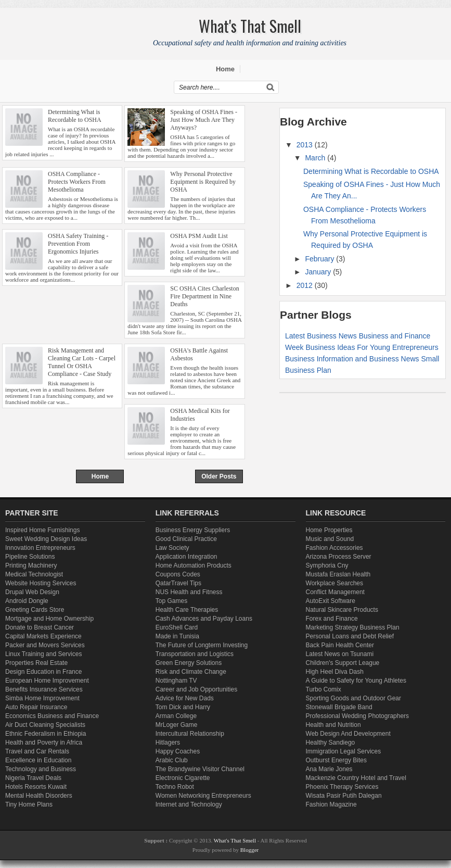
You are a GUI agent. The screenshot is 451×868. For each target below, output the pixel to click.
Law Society (172, 548)
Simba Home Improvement (42, 698)
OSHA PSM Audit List (199, 236)
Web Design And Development (348, 734)
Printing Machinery (31, 565)
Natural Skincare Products (342, 610)
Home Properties (329, 530)
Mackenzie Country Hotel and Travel (356, 778)
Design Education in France (43, 672)
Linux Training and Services (43, 654)
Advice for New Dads (185, 698)
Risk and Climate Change (191, 672)
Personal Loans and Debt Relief (350, 636)
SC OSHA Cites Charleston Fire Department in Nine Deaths (204, 296)
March (316, 158)
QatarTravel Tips (178, 583)
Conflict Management (335, 592)
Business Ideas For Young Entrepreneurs (372, 347)
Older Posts (219, 476)
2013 (306, 145)
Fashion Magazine (331, 804)
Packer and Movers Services (45, 645)
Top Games (171, 601)
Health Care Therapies (187, 610)
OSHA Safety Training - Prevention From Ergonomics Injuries (78, 244)
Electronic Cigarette (183, 778)
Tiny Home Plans (29, 804)
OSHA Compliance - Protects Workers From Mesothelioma (77, 182)
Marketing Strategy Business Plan (353, 627)
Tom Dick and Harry (183, 707)
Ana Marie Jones (329, 769)
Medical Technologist (34, 574)
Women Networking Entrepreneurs (203, 796)
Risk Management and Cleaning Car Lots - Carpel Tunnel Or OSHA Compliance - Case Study (82, 362)
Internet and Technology (189, 804)
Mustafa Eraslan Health (338, 574)
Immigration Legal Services (344, 751)
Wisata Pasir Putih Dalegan (344, 796)
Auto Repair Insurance (36, 707)
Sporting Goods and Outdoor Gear (353, 698)
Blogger (249, 850)
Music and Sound (330, 539)
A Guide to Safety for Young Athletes (356, 681)
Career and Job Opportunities (196, 689)
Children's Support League (343, 663)
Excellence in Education (38, 760)
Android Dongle (27, 601)
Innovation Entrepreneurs (40, 548)
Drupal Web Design (32, 592)
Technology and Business (41, 769)
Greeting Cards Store (35, 610)
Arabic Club (172, 760)
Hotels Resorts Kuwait (36, 787)
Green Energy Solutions (189, 663)
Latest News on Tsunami (340, 654)
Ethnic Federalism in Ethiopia (46, 734)
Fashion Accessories (334, 548)
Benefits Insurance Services (44, 689)
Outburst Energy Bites (336, 760)
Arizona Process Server (339, 557)
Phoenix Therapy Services (342, 787)
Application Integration (186, 557)
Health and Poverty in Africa (44, 743)
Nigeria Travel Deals (33, 778)
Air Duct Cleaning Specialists (45, 725)
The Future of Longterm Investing (202, 645)
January (319, 272)
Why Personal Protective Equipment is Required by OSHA (203, 182)
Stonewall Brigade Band (339, 707)
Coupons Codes (178, 574)
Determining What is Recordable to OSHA (75, 116)
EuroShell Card (177, 627)
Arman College (176, 716)
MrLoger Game (177, 725)
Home (225, 69)
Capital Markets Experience (43, 636)
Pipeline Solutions (30, 557)
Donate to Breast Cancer (40, 627)
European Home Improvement (47, 681)
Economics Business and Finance (52, 716)
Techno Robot (175, 787)
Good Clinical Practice (186, 539)
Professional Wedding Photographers (358, 716)
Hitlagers (168, 743)
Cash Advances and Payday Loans (204, 619)
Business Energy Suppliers (193, 530)
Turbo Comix (324, 689)
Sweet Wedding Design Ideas (46, 539)
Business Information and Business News (352, 359)
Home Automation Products (194, 565)
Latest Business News (321, 336)
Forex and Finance (332, 619)
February (320, 259)
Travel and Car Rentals (37, 751)
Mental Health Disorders (39, 796)
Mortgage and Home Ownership (49, 619)
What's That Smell (236, 840)
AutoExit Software (331, 601)
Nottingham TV (176, 681)
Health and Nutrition (333, 725)
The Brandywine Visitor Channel (200, 769)
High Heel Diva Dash (335, 672)
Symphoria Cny (327, 565)
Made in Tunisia (177, 636)
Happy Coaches (178, 751)
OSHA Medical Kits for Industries (200, 415)
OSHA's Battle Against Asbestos (199, 354)
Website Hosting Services (41, 583)
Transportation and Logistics (195, 654)
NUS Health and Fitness (189, 592)
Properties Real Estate (36, 663)
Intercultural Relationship (190, 734)
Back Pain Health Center (340, 645)
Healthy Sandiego (331, 743)
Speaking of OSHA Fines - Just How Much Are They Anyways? (204, 120)
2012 (306, 285)
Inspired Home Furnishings (42, 530)
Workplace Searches (335, 583)
